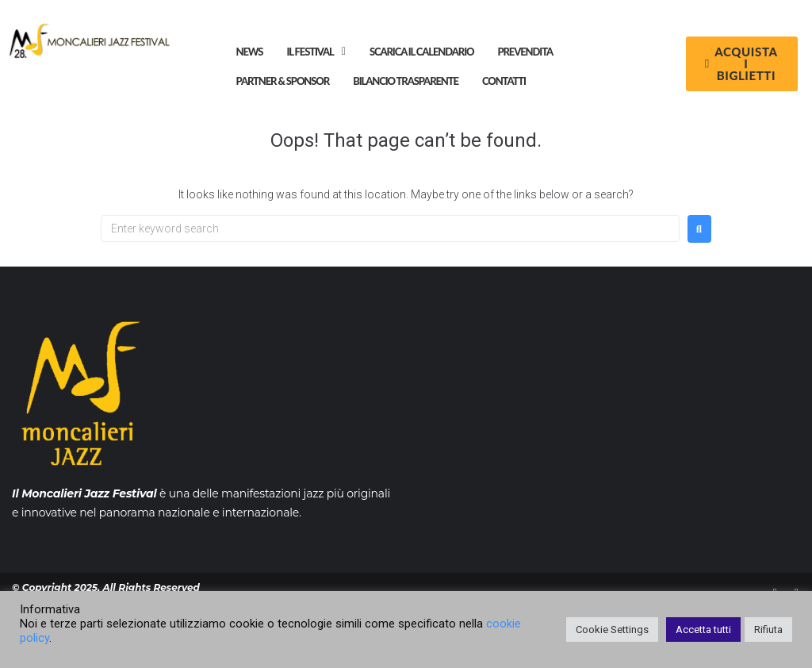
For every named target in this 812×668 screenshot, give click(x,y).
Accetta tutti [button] (703, 630)
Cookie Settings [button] (612, 630)
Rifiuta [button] (768, 630)
